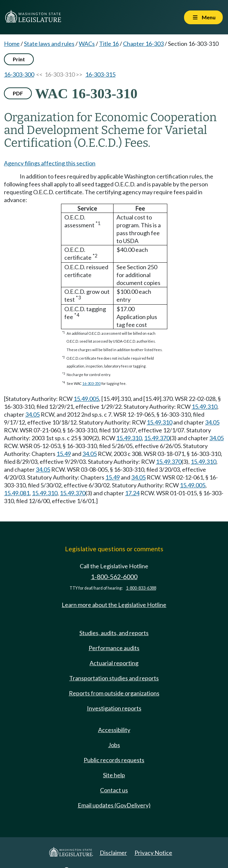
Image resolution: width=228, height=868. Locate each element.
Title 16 (109, 44)
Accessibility (114, 730)
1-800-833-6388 (141, 588)
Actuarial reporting (114, 663)
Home (12, 44)
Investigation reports (114, 708)
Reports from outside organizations (114, 693)
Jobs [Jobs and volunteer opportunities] (114, 745)
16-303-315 (100, 74)
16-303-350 (92, 383)
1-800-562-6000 (114, 577)
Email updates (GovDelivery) (114, 805)
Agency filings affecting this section (50, 163)
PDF (18, 93)
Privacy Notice (153, 853)
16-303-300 (19, 74)
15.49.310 (204, 406)
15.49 (64, 454)
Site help (114, 775)
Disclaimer (113, 853)
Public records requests (114, 760)
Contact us (114, 790)
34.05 (32, 414)
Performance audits (114, 648)
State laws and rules (49, 44)
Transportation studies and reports (114, 678)
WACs (87, 44)
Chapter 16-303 (143, 44)
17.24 (132, 493)
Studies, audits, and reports (114, 633)
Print (19, 59)
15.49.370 (157, 438)
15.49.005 (86, 399)
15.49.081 (17, 493)
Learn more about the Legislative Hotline (114, 605)
